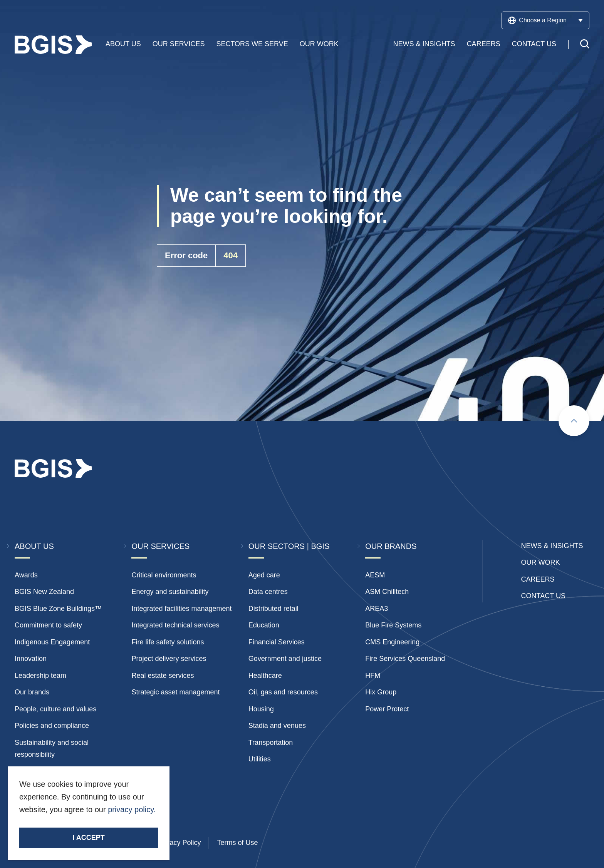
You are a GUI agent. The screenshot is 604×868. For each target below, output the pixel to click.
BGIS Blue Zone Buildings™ (58, 609)
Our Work (319, 46)
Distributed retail (273, 609)
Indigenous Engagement (52, 642)
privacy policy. (132, 809)
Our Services (179, 46)
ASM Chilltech (387, 592)
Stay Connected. (52, 823)
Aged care (264, 575)
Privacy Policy (179, 843)
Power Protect (387, 709)
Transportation (271, 743)
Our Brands (391, 546)
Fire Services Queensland (405, 659)
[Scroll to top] (574, 421)
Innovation (31, 659)
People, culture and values (55, 709)
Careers (484, 46)
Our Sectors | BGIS (289, 546)
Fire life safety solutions (168, 642)
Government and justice (285, 659)
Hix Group (381, 692)
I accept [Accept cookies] (88, 838)
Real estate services (163, 676)
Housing (261, 709)
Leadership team (40, 676)
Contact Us (534, 46)
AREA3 (377, 609)
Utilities (260, 759)
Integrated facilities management (181, 609)
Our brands (32, 692)
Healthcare (265, 676)
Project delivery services (169, 659)
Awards (26, 575)
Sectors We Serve (252, 46)
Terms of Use (237, 843)
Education (264, 625)
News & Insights (424, 46)
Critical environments (164, 575)
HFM (373, 676)
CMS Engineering (392, 642)
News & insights (552, 546)
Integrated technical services (175, 625)
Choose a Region (545, 20)
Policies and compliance (52, 726)
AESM (375, 575)
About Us (123, 46)
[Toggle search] (585, 47)
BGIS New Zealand (44, 592)
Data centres (268, 592)
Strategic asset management (175, 692)
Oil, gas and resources (283, 692)
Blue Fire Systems (393, 625)
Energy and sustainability (170, 592)
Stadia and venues (277, 726)
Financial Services (277, 642)
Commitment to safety (48, 625)
